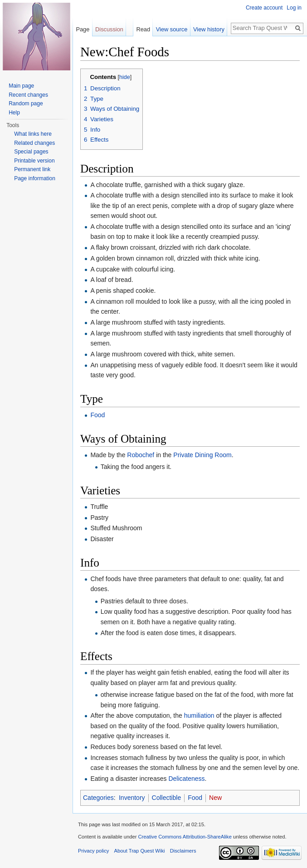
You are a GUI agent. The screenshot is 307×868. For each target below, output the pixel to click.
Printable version (34, 161)
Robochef (141, 455)
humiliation (199, 715)
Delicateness (186, 779)
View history (209, 29)
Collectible (167, 798)
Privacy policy (93, 851)
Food (97, 415)
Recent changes (28, 95)
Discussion (109, 29)
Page (83, 29)
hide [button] (125, 77)
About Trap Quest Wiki (140, 851)
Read (143, 29)
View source (172, 29)
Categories (98, 798)
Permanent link (32, 169)
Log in (294, 8)
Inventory (132, 798)
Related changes (34, 143)
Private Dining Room (202, 455)
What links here (33, 134)
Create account (264, 8)
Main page (21, 86)
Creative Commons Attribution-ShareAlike (185, 837)
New (215, 798)
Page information (35, 178)
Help (14, 113)
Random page (26, 104)
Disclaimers (183, 851)
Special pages (31, 152)
